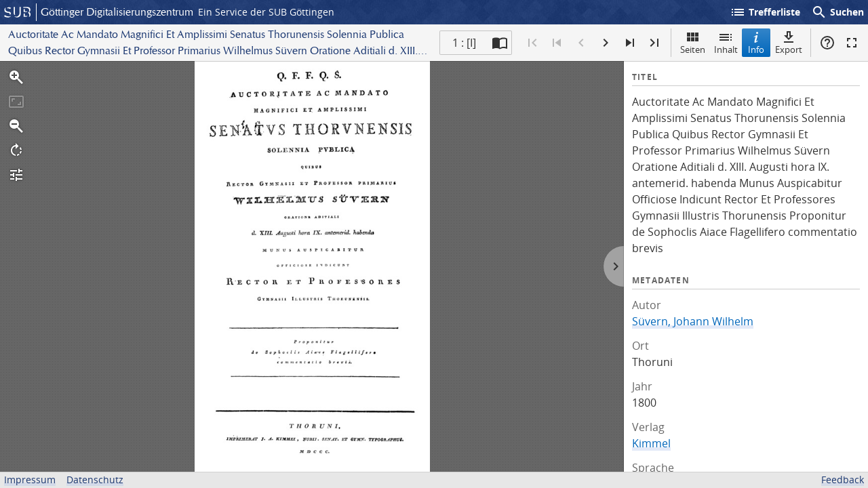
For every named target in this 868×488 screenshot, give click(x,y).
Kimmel (651, 443)
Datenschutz (95, 480)
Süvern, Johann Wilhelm (693, 321)
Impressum (30, 480)
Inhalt (726, 42)
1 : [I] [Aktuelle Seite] (464, 43)
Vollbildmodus (852, 43)
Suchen (837, 12)
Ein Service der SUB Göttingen (266, 12)
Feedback (843, 480)
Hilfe (827, 43)
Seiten (693, 42)
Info (756, 42)
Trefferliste (765, 12)
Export (789, 42)
